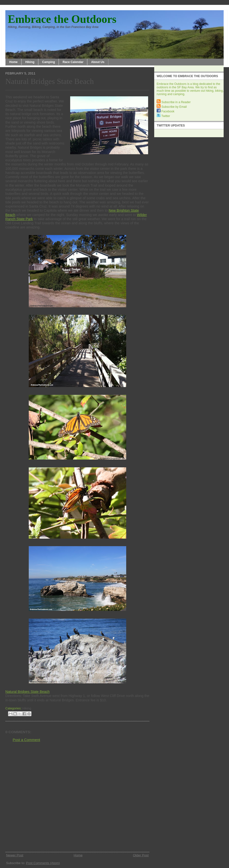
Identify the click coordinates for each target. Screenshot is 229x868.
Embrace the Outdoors (62, 19)
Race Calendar (73, 62)
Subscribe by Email (172, 107)
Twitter (163, 116)
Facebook (166, 111)
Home (13, 62)
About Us (98, 62)
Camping (49, 62)
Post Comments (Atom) (43, 863)
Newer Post (15, 855)
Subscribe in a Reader (174, 102)
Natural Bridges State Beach (50, 81)
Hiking (30, 62)
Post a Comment (26, 740)
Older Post (141, 855)
